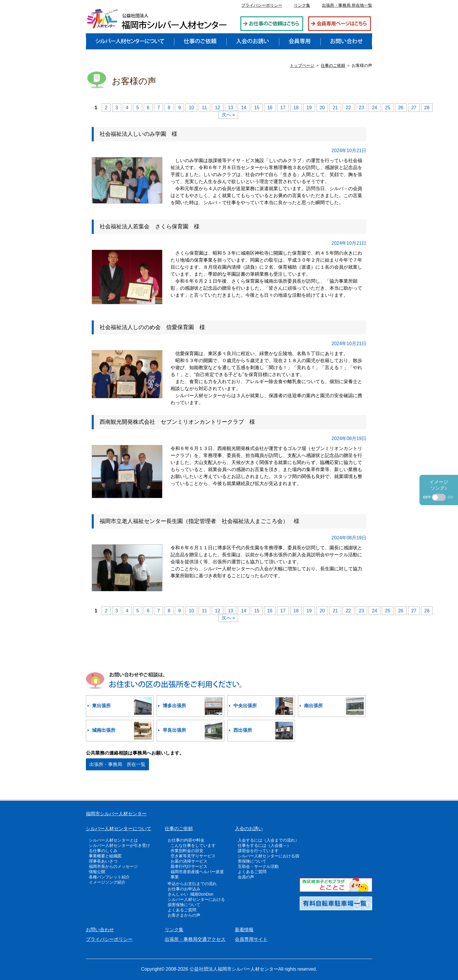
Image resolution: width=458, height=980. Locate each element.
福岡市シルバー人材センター (116, 814)
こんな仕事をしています (193, 845)
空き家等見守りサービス (193, 856)
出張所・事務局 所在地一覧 (347, 5)
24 (374, 108)
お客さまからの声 (184, 915)
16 (270, 108)
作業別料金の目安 (187, 851)
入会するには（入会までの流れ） (268, 840)
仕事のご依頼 (333, 65)
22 (348, 108)
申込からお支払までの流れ (192, 884)
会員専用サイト (251, 939)
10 (191, 108)
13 (231, 108)
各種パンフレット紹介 (109, 877)
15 (257, 108)
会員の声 (246, 877)
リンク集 (302, 5)
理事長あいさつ (103, 861)
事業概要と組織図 (105, 856)
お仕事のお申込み (184, 889)
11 (204, 108)
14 (244, 108)
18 (296, 108)
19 (309, 108)
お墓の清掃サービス (189, 861)
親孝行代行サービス (189, 866)
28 (427, 108)
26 (401, 108)
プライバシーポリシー (262, 5)
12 (218, 108)
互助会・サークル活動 (258, 866)
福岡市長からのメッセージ (113, 866)
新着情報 (244, 930)
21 (335, 108)
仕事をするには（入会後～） (264, 845)
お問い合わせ (100, 930)
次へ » (228, 115)
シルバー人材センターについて (119, 829)
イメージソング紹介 (107, 882)
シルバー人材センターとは (113, 840)
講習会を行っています (258, 851)
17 (283, 108)
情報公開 (97, 872)
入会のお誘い (249, 829)
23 (362, 108)
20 (322, 108)
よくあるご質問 (182, 910)
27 (414, 108)
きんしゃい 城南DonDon (190, 894)
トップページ (302, 65)
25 (388, 108)
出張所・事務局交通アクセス (195, 939)
